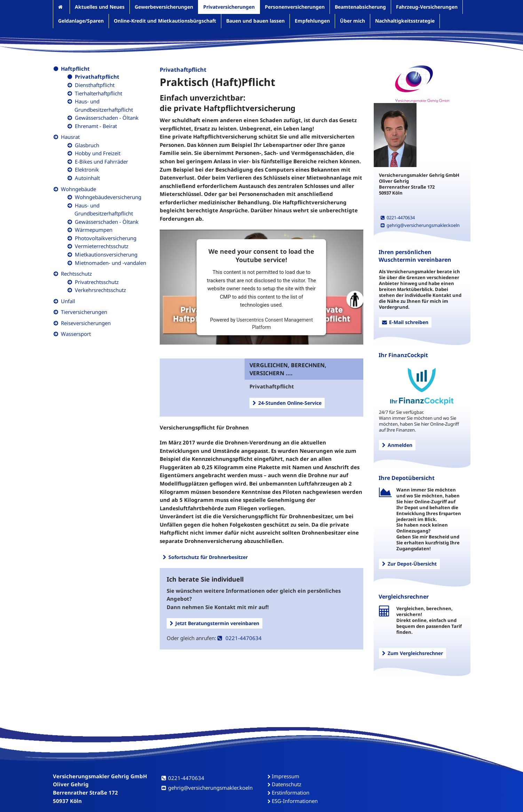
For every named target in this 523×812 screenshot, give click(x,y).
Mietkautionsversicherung (106, 254)
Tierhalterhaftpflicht (98, 93)
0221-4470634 (240, 638)
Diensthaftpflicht (95, 85)
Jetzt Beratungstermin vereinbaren (215, 623)
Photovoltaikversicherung (106, 238)
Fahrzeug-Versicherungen (427, 7)
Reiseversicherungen (86, 323)
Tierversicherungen (84, 312)
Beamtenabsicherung (360, 7)
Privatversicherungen (229, 7)
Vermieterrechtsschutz (102, 246)
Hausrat (70, 137)
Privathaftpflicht (97, 77)
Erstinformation (291, 793)
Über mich (352, 21)
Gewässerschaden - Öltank (107, 118)
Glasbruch (87, 145)
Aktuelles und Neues (100, 7)
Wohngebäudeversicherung (108, 197)
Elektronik (87, 170)
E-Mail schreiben (405, 322)
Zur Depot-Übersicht (409, 564)
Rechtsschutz (76, 274)
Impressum (286, 776)
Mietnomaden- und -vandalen (110, 263)
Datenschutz (287, 784)
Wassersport (76, 334)
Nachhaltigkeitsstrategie (405, 21)
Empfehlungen (312, 21)
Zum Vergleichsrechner (413, 653)
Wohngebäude (78, 189)
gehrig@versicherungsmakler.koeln (420, 225)
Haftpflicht (75, 69)
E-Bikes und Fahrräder (101, 161)
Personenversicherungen (295, 7)
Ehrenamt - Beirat (96, 126)
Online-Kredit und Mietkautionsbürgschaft (165, 21)
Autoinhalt (87, 178)
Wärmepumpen (94, 230)
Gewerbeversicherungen (164, 7)
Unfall (68, 301)
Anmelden (397, 445)
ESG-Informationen (295, 801)
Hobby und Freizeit (98, 153)
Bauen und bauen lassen (255, 21)
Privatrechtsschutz (97, 282)
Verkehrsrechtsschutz (100, 290)
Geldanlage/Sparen (81, 21)
